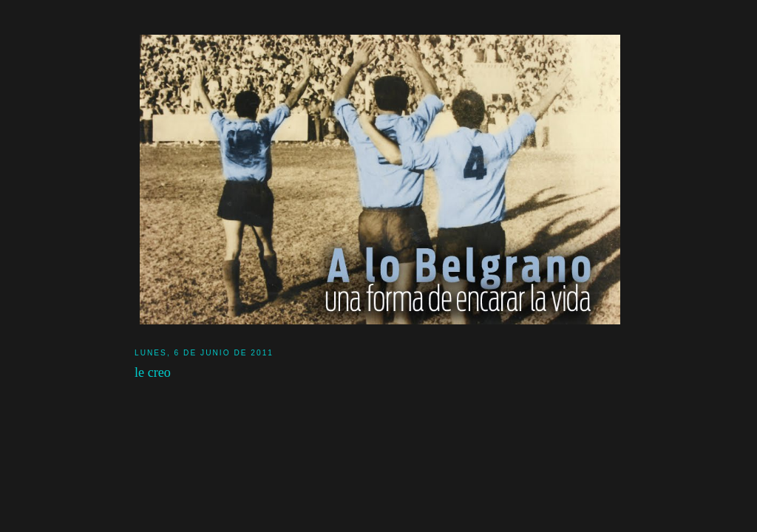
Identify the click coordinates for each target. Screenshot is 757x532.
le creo (153, 372)
